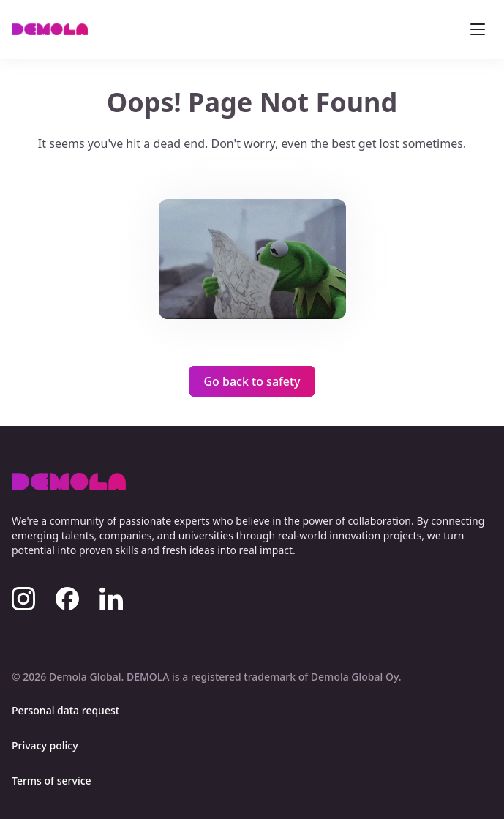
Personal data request (65, 710)
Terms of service (52, 781)
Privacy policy (45, 745)
